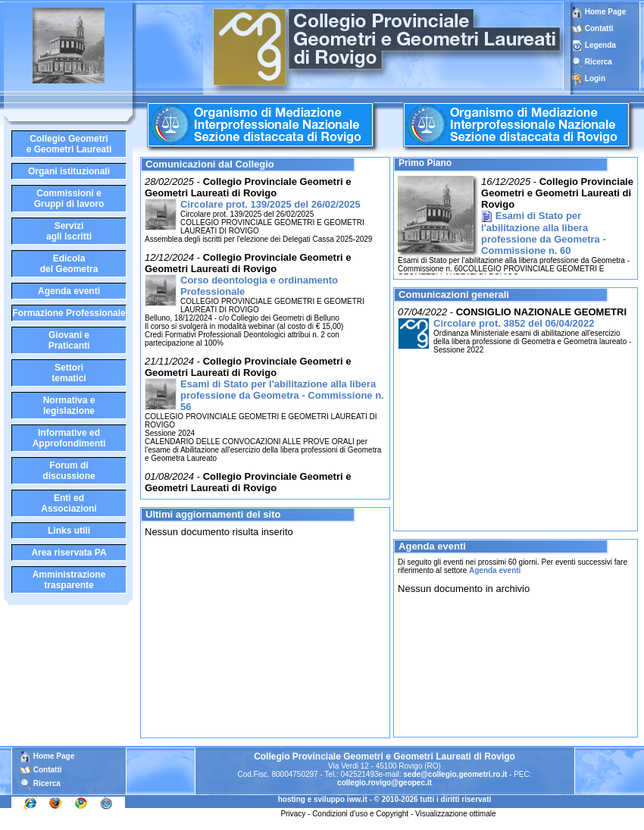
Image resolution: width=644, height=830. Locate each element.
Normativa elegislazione (69, 406)
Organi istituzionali (69, 171)
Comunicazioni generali (454, 294)
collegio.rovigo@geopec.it (385, 783)
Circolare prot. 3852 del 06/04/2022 (514, 323)
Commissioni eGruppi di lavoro (69, 199)
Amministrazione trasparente (69, 580)
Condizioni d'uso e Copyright (360, 814)
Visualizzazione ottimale (456, 814)
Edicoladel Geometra (69, 264)
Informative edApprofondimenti (69, 438)
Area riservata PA (69, 553)
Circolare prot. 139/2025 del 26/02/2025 (270, 204)
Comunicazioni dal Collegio (210, 164)
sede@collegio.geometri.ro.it (455, 774)
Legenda (600, 45)
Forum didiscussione (69, 471)
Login (595, 78)
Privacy (293, 814)
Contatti (599, 28)
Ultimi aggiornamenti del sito (213, 514)
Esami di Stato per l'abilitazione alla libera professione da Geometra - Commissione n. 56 (282, 395)
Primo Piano (425, 163)
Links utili (69, 531)
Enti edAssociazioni (69, 503)
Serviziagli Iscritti (69, 231)
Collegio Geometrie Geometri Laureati (69, 144)
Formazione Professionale (69, 313)
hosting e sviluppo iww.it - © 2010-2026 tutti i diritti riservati (385, 799)
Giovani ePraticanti (69, 340)
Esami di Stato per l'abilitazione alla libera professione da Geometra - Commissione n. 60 (544, 233)
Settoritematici (69, 373)
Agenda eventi (69, 291)
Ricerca (599, 62)
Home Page (599, 12)
